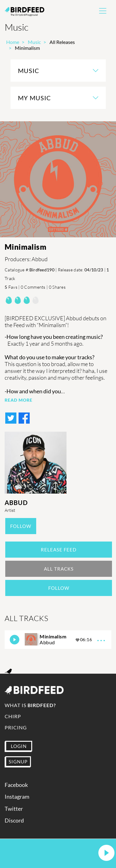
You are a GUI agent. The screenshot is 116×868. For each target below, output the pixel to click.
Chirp (13, 716)
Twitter (14, 809)
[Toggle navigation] (103, 11)
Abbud (16, 503)
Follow (21, 526)
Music (34, 42)
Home (13, 42)
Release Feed (59, 550)
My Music (34, 98)
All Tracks (59, 569)
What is (30, 705)
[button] (106, 853)
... (102, 638)
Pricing (16, 727)
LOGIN (19, 746)
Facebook (16, 785)
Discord (14, 820)
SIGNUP (18, 762)
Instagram (17, 797)
